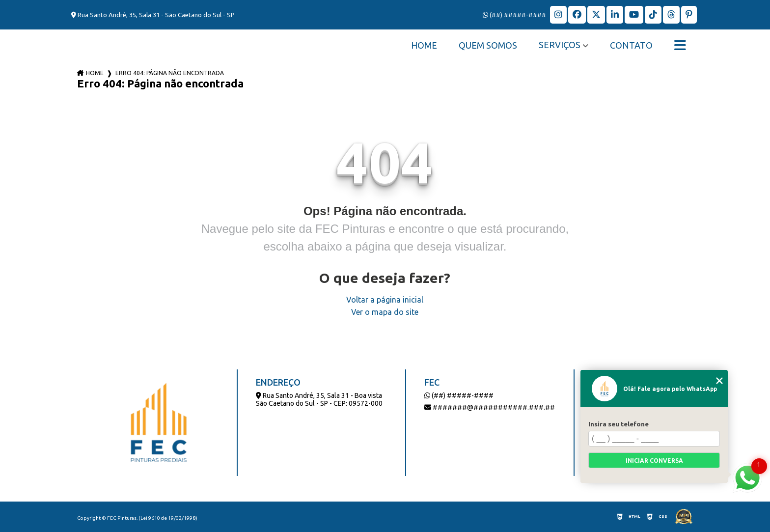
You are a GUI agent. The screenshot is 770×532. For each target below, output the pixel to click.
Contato (631, 45)
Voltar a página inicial (385, 300)
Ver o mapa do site (385, 312)
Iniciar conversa (654, 461)
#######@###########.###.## (490, 407)
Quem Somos (488, 45)
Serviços (560, 45)
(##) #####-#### (514, 15)
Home (424, 45)
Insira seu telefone (619, 424)
